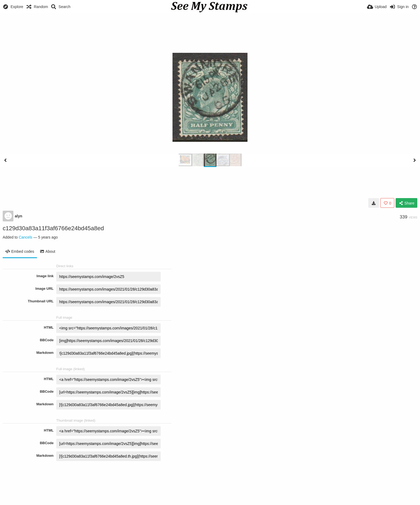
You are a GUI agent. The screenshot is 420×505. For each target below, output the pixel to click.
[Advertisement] (210, 28)
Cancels (26, 237)
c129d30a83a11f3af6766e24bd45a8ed (53, 228)
